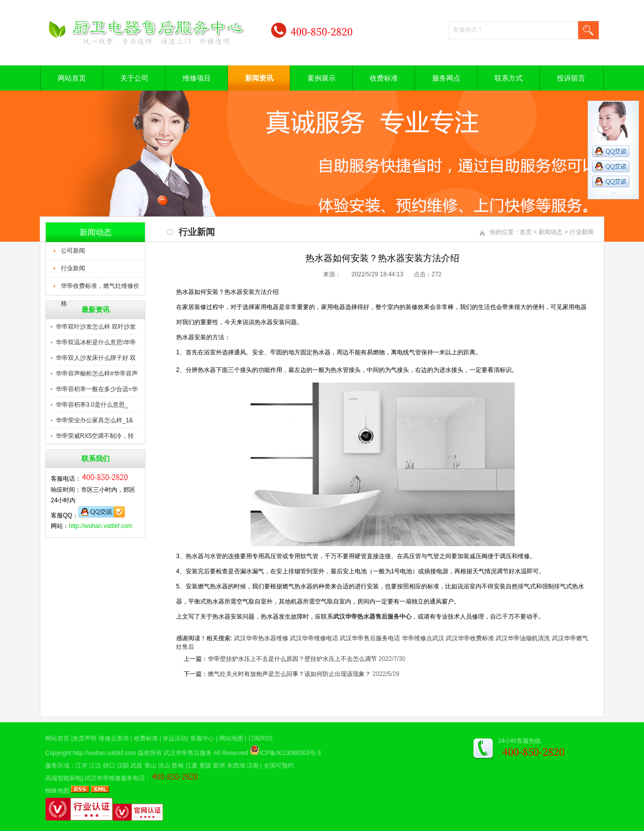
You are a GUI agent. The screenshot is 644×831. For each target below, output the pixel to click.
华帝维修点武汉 (423, 638)
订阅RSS (260, 738)
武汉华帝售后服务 (188, 753)
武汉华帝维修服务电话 (115, 778)
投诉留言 (571, 78)
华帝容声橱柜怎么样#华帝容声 (97, 373)
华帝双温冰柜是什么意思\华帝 (96, 342)
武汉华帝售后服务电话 (370, 638)
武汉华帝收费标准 (470, 638)
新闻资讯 (259, 78)
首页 (526, 232)
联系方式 (509, 78)
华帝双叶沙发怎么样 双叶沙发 (96, 327)
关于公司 (134, 78)
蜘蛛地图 (57, 791)
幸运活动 (175, 738)
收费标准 (384, 78)
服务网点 (446, 78)
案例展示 (321, 78)
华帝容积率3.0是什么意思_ (92, 405)
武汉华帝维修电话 (314, 638)
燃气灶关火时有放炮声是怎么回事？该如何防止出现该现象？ (289, 674)
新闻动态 (550, 232)
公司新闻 (73, 251)
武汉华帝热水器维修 (261, 638)
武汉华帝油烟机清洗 (523, 638)
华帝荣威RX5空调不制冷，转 (95, 436)
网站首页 (72, 78)
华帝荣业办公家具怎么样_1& (94, 420)
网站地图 (231, 738)
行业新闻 (73, 268)
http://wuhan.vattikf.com (101, 526)
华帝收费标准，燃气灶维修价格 (100, 289)
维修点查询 (114, 738)
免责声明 (85, 738)
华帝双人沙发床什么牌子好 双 (96, 358)
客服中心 (202, 738)
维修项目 (197, 78)
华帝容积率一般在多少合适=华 (97, 389)
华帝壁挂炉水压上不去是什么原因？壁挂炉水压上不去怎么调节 (292, 659)
